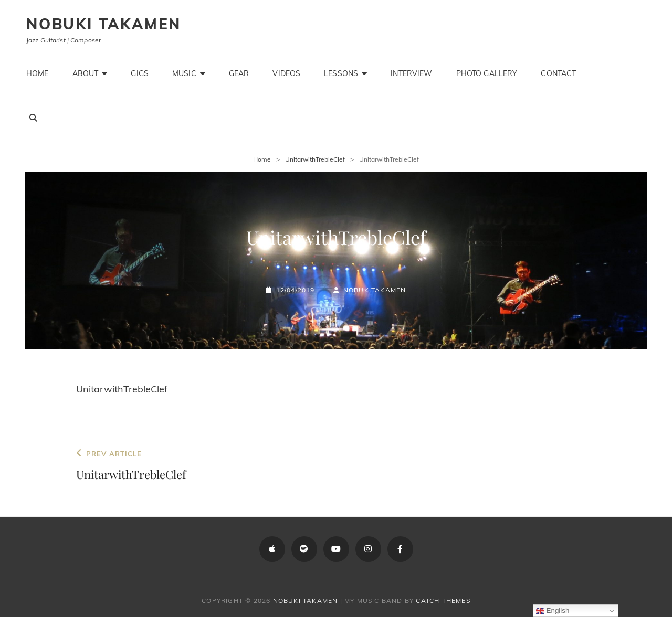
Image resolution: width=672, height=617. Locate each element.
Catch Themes (443, 600)
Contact (558, 73)
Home (38, 73)
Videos (286, 73)
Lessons (341, 73)
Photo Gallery (487, 73)
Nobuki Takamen (104, 24)
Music (184, 73)
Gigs (140, 73)
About (86, 73)
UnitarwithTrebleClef (315, 159)
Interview (411, 73)
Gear (239, 73)
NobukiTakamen (375, 290)
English (553, 611)
